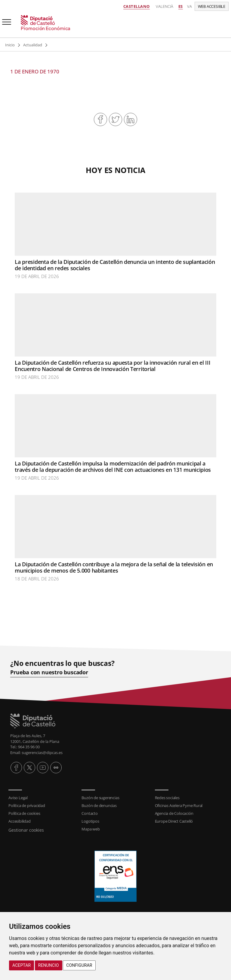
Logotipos (90, 821)
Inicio (10, 45)
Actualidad (33, 45)
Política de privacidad (27, 805)
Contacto (89, 813)
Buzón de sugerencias (100, 798)
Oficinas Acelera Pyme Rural (179, 805)
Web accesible (212, 6)
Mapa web (91, 829)
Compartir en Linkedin (131, 119)
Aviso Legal (18, 798)
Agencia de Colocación (174, 813)
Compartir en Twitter (115, 119)
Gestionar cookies (26, 830)
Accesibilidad (19, 821)
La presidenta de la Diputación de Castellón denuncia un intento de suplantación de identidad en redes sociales (115, 265)
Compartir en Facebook (100, 119)
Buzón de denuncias (99, 805)
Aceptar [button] (22, 965)
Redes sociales (167, 798)
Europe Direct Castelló (174, 821)
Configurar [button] (79, 965)
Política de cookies (24, 813)
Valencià (165, 6)
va (189, 6)
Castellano (137, 6)
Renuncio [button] (49, 965)
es (181, 6)
